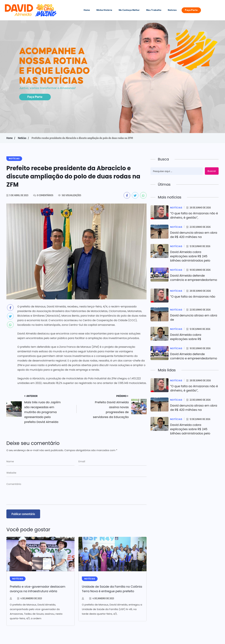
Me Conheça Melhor (129, 10)
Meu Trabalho (154, 10)
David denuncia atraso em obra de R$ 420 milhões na (194, 235)
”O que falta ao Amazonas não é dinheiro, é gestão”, (194, 215)
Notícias (172, 10)
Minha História (104, 10)
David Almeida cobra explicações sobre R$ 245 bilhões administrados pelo (190, 256)
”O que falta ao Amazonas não (193, 297)
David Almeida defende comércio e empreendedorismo (194, 278)
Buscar (212, 171)
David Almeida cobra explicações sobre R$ (186, 337)
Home (87, 10)
